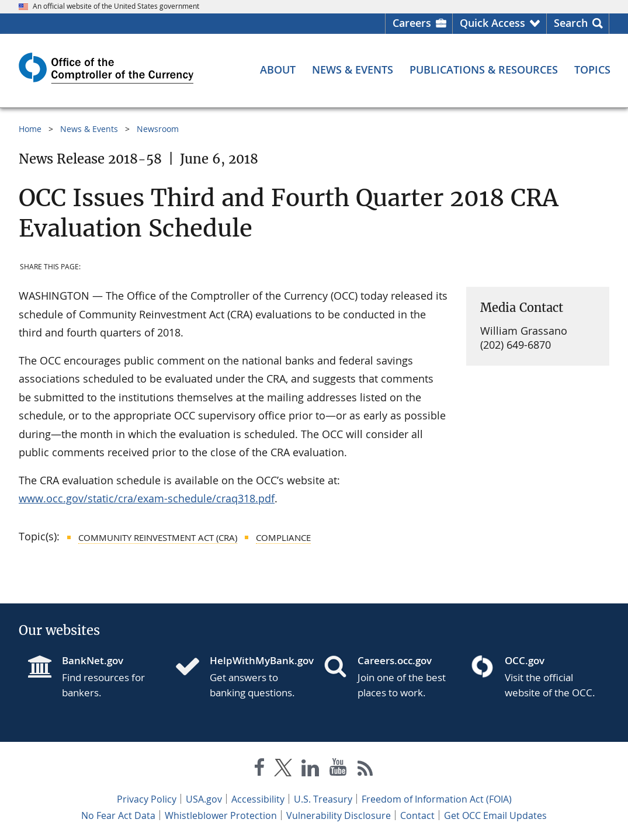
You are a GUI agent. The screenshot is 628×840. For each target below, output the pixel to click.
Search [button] (571, 23)
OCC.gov (525, 660)
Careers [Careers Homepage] (412, 23)
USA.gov (204, 799)
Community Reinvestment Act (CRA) (158, 537)
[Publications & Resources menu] (484, 70)
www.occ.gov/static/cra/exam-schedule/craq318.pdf (147, 498)
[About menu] (278, 70)
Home (30, 129)
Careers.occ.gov (395, 660)
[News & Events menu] (353, 70)
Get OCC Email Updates (495, 815)
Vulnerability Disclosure (339, 815)
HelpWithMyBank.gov (257, 660)
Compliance (283, 537)
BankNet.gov (93, 660)
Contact (417, 815)
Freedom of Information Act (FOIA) (437, 799)
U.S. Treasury (323, 799)
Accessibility (258, 799)
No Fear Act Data (118, 815)
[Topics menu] (592, 70)
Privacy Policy (147, 799)
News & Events (89, 129)
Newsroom (158, 129)
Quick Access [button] (492, 23)
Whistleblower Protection (221, 815)
